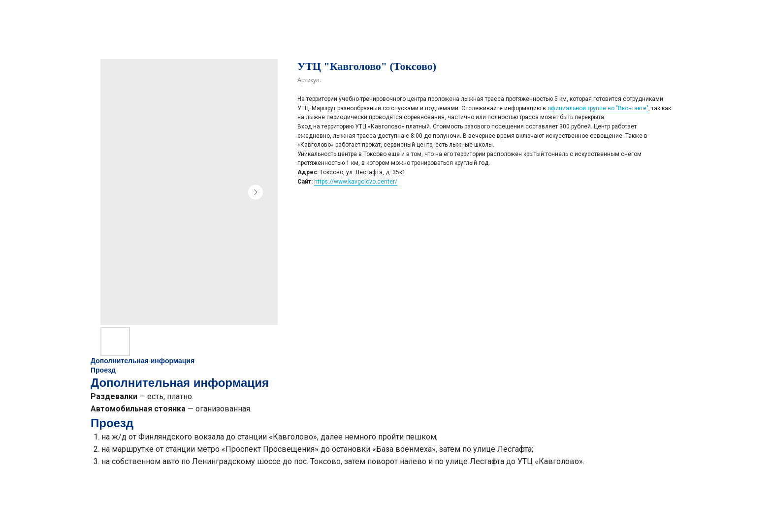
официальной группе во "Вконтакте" (598, 108)
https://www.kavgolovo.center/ (356, 182)
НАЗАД (27, 14)
